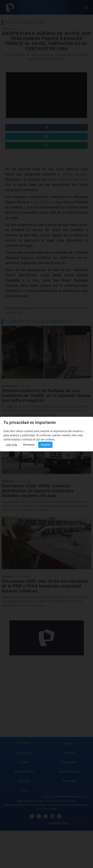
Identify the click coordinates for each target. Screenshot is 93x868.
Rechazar (29, 445)
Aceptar (45, 445)
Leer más (11, 445)
